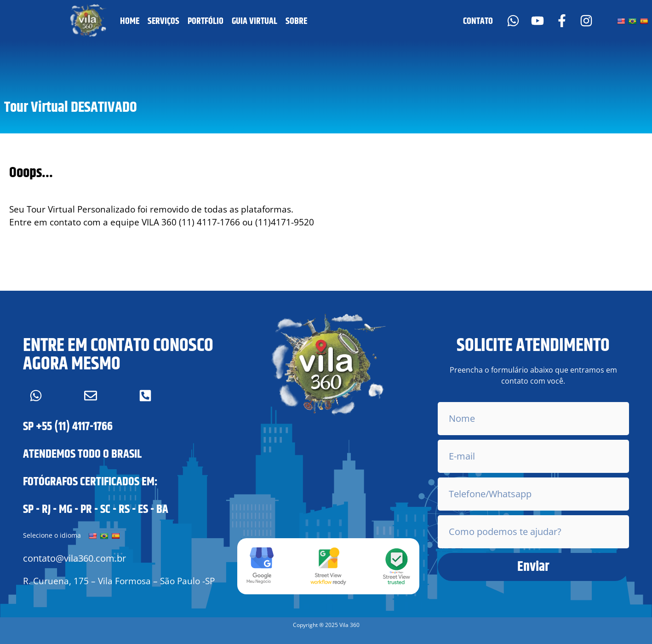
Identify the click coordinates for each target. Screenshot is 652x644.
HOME (130, 21)
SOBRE (296, 21)
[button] (326, 625)
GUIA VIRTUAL (255, 21)
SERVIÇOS (163, 21)
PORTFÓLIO (206, 21)
